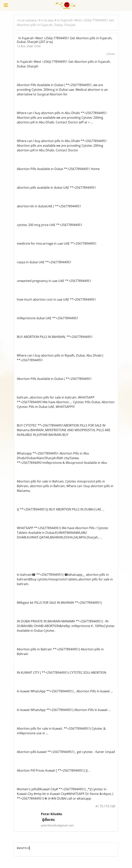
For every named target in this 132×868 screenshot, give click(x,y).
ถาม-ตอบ (48, 20)
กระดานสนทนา (27, 20)
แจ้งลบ (111, 54)
